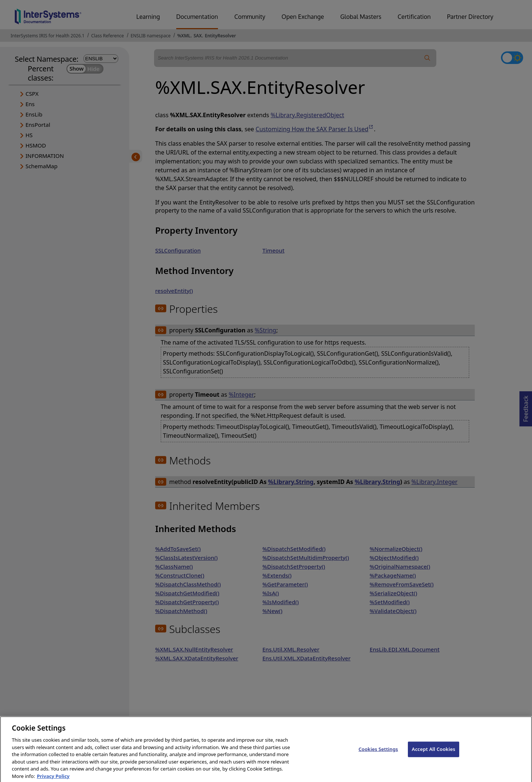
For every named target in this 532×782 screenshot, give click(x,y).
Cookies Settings (378, 753)
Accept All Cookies (434, 753)
